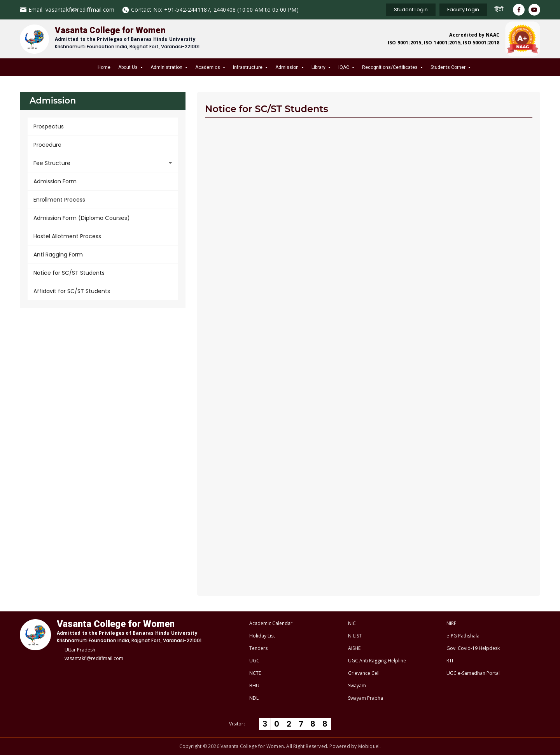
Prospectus (49, 126)
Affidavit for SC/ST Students (72, 291)
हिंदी (499, 10)
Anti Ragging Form (58, 255)
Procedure (47, 145)
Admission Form (55, 181)
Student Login (411, 10)
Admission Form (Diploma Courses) (82, 218)
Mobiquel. (370, 746)
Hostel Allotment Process (67, 236)
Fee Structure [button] (52, 163)
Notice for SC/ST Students (69, 273)
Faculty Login (463, 10)
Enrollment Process (59, 200)
